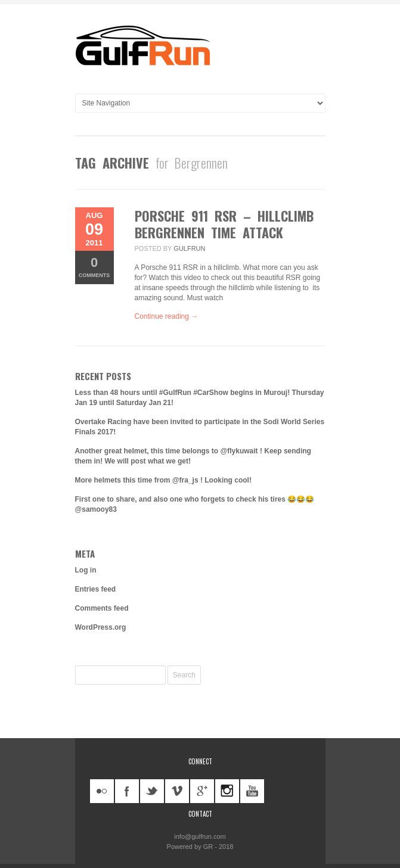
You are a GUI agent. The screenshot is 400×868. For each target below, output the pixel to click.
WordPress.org (101, 627)
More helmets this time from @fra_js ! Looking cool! (163, 480)
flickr (102, 791)
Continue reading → (167, 316)
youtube (252, 791)
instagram (227, 791)
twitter (152, 791)
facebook (127, 791)
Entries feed (96, 589)
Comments (94, 267)
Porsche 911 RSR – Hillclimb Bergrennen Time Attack (224, 224)
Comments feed (102, 608)
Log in (86, 570)
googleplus (202, 791)
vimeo (177, 791)
